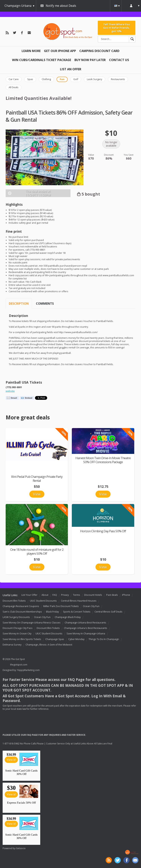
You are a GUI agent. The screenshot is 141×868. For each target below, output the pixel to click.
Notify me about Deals (61, 6)
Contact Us (119, 60)
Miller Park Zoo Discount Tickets (61, 606)
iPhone (126, 595)
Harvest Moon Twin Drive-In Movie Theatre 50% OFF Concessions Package (103, 460)
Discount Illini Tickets (14, 601)
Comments (45, 304)
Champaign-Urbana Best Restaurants (85, 623)
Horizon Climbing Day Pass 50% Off (103, 531)
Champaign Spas (55, 639)
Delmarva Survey (12, 645)
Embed (29, 398)
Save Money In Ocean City (17, 634)
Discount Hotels (93, 595)
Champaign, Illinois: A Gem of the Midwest (49, 645)
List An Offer (71, 69)
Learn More (31, 51)
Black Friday (52, 612)
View (37, 494)
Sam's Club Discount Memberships (22, 612)
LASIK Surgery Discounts (16, 617)
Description (19, 304)
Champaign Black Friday (68, 617)
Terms (77, 595)
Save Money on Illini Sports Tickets (22, 639)
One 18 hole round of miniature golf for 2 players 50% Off (37, 551)
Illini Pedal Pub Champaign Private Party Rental (37, 479)
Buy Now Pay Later (90, 60)
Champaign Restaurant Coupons (21, 606)
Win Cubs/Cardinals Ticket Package (42, 60)
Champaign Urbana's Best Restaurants (86, 628)
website (10, 391)
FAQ (55, 595)
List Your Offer (29, 595)
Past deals (112, 595)
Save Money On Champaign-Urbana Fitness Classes (32, 623)
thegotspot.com (19, 665)
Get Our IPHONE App (60, 51)
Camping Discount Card (99, 51)
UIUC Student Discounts (43, 601)
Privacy (65, 595)
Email (14, 398)
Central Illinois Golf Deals (108, 612)
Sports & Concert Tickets (77, 612)
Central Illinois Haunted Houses (79, 601)
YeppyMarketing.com (28, 670)
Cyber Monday (76, 639)
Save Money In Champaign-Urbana (86, 634)
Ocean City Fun (91, 606)
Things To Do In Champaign (104, 639)
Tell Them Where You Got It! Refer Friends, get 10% (117, 28)
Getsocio (21, 848)
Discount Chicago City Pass (18, 628)
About (45, 595)
